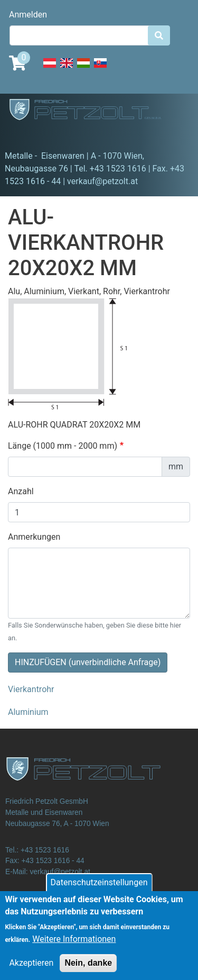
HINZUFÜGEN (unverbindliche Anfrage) (88, 662)
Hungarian (83, 69)
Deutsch (50, 69)
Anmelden (28, 15)
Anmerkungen (34, 537)
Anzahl (21, 491)
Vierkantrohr (31, 689)
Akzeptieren (31, 971)
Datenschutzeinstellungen (99, 890)
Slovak (100, 69)
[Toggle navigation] (23, 135)
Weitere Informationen (74, 947)
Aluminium (28, 712)
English (67, 69)
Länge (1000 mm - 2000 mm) (63, 446)
